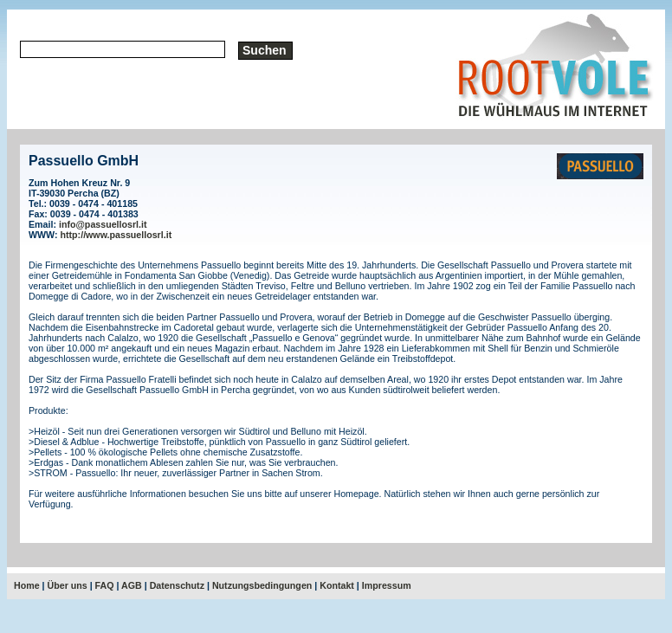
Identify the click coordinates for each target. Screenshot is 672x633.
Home (27, 585)
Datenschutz (177, 585)
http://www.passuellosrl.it (116, 235)
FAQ (105, 585)
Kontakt (337, 585)
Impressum (387, 585)
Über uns (68, 585)
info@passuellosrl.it (103, 224)
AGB (132, 585)
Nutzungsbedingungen (262, 585)
